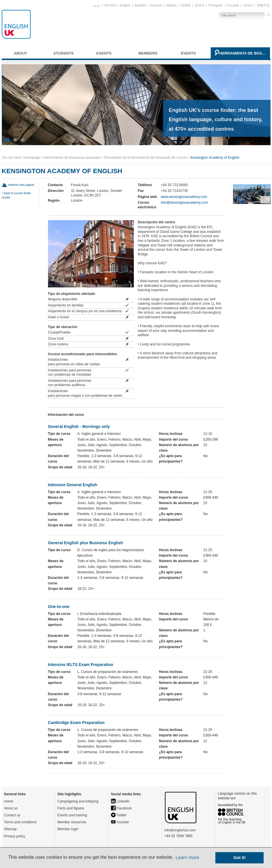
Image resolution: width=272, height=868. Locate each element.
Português (216, 5)
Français (156, 5)
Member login (68, 829)
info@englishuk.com (180, 830)
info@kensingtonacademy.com (184, 203)
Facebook (121, 808)
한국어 (200, 5)
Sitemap (10, 829)
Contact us (12, 815)
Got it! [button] (240, 858)
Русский (233, 5)
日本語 (186, 5)
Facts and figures (71, 808)
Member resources (72, 822)
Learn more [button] (187, 857)
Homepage (32, 158)
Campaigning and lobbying (78, 801)
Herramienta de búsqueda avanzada (243, 53)
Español (140, 5)
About (21, 53)
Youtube (120, 822)
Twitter (119, 815)
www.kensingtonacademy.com (184, 197)
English (125, 5)
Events (188, 53)
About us (11, 808)
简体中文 (263, 5)
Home (9, 801)
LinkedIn (120, 801)
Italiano (172, 5)
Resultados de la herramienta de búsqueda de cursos (146, 158)
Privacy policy (15, 836)
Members (148, 53)
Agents (104, 53)
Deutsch (110, 5)
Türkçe (248, 5)
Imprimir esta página (21, 185)
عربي (97, 5)
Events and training (72, 815)
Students (64, 53)
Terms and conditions (20, 822)
